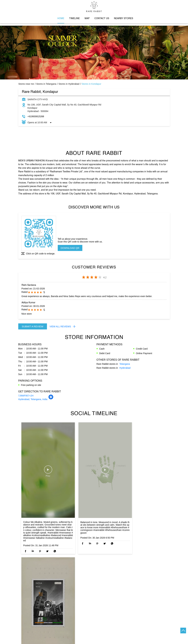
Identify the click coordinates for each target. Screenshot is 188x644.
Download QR (70, 248)
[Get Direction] (51, 399)
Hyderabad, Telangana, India (33, 399)
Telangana (125, 364)
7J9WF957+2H (26, 396)
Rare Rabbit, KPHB (94, 569)
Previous (21, 578)
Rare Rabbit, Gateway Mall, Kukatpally (141, 571)
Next (167, 578)
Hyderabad (125, 368)
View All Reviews (60, 326)
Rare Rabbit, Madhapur (47, 569)
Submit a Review (33, 326)
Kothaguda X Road (28, 610)
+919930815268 (36, 116)
